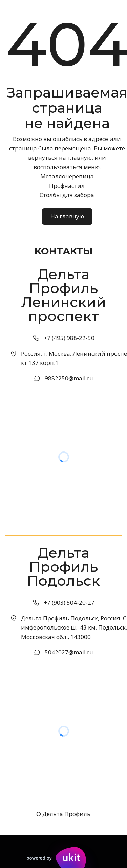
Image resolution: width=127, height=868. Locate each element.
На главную (67, 216)
